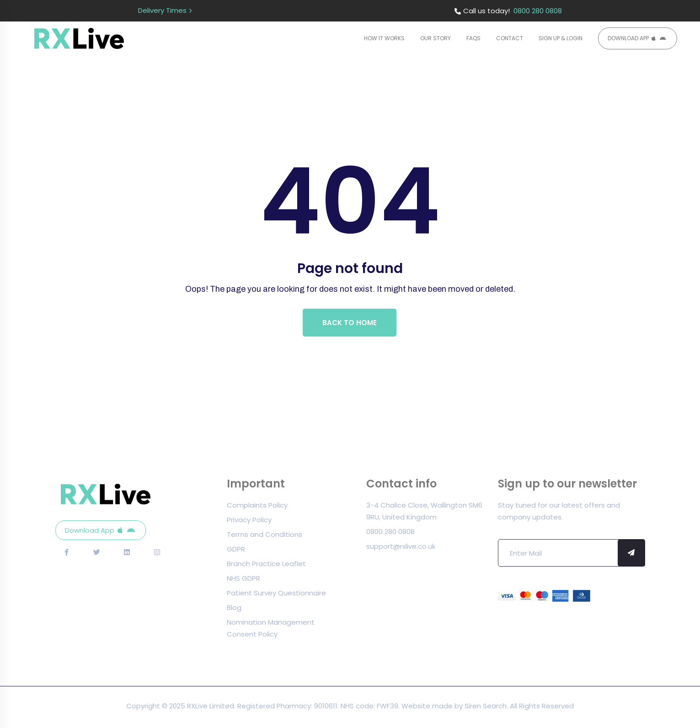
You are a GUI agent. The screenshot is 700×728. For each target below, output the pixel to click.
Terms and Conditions (265, 537)
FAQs (473, 38)
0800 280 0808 (538, 11)
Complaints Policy (257, 507)
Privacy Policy (249, 522)
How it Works (384, 38)
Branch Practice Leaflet (266, 566)
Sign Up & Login (561, 38)
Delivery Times (162, 10)
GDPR (236, 551)
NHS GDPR (243, 581)
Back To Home (350, 324)
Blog (234, 610)
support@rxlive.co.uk (401, 549)
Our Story (435, 38)
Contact (510, 38)
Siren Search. (487, 708)
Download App (628, 38)
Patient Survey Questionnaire (276, 595)
